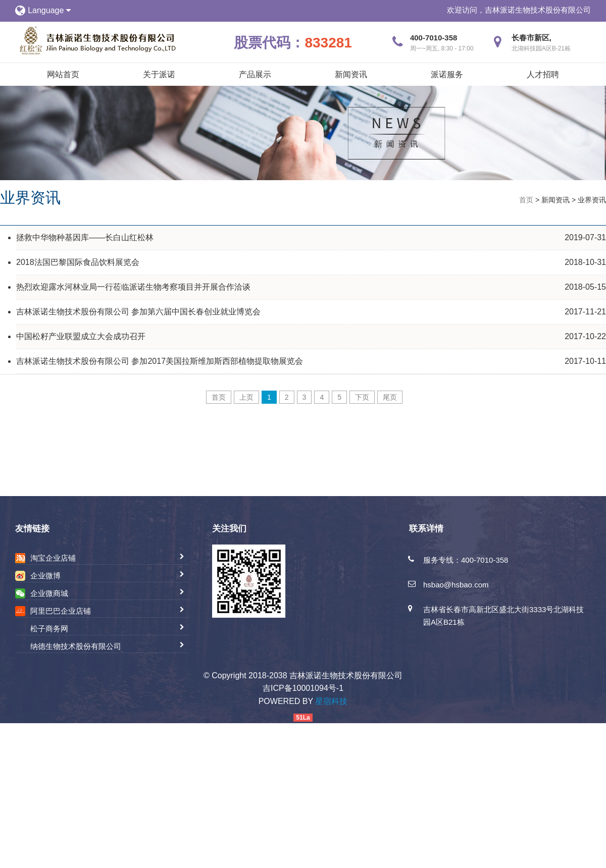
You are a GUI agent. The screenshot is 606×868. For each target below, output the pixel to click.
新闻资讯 (351, 74)
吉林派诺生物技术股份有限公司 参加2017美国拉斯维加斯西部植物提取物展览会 (160, 361)
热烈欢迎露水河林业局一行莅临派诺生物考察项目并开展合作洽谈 (133, 287)
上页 (246, 397)
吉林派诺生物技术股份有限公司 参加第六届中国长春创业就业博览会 (138, 312)
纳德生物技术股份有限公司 (76, 646)
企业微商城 (49, 593)
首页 (526, 200)
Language (49, 10)
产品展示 (255, 74)
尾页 (390, 397)
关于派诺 (159, 74)
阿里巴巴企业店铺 (61, 611)
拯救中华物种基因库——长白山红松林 (85, 237)
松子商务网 (49, 629)
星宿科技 (331, 701)
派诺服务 (447, 74)
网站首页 (63, 74)
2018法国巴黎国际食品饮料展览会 (78, 262)
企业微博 (45, 576)
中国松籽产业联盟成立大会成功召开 (81, 336)
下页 (362, 397)
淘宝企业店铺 (53, 558)
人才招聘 (543, 74)
